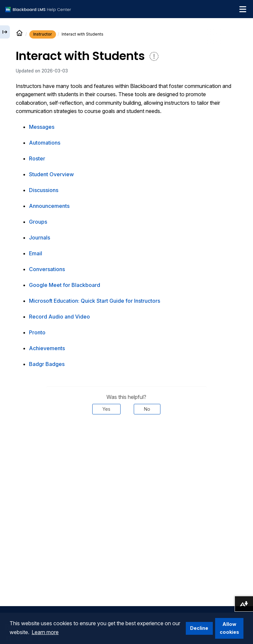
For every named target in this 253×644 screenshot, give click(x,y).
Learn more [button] (45, 632)
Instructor (43, 34)
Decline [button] (199, 628)
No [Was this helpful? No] (147, 409)
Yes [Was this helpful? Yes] (106, 409)
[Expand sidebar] (5, 32)
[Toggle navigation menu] (243, 9)
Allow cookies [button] (229, 628)
